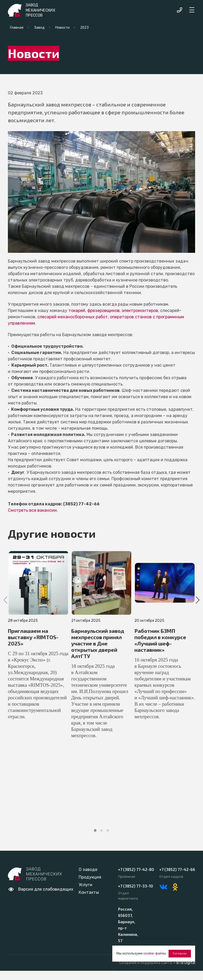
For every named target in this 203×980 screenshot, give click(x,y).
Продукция (90, 877)
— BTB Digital (184, 963)
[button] (95, 830)
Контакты (89, 892)
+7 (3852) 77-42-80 (136, 869)
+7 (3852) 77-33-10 (136, 886)
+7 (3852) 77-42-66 (177, 869)
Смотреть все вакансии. (33, 510)
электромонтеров (140, 311)
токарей (77, 311)
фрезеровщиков (103, 311)
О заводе (88, 869)
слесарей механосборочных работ (73, 317)
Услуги (85, 885)
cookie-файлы (156, 954)
